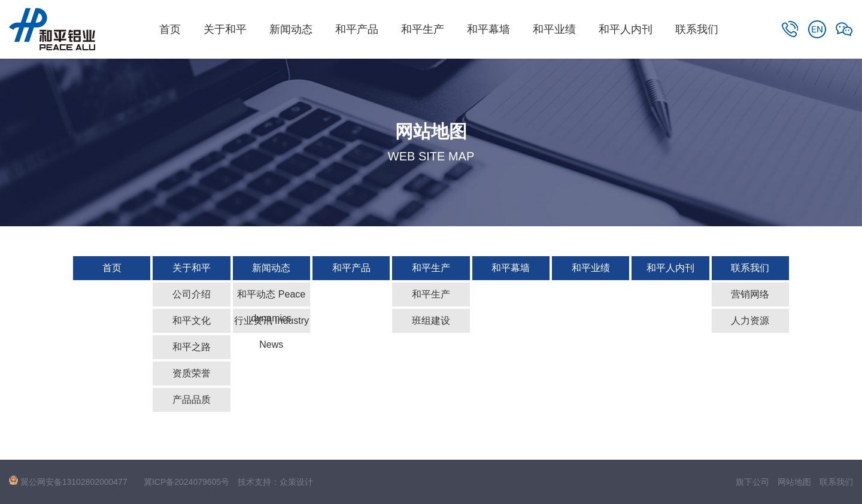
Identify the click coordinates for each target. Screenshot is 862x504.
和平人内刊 (626, 29)
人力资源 (750, 321)
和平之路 (192, 347)
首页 (170, 29)
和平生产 (423, 29)
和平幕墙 (488, 29)
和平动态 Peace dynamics (271, 298)
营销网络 (750, 294)
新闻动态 (291, 29)
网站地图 (794, 482)
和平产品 (357, 29)
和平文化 (192, 321)
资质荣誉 (192, 373)
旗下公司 (752, 482)
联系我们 (697, 29)
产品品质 (192, 400)
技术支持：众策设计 (275, 482)
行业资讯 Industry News (271, 324)
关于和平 (225, 29)
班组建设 (431, 321)
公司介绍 (192, 294)
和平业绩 (554, 29)
